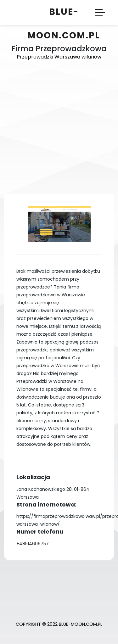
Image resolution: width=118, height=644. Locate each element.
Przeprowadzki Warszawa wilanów (59, 57)
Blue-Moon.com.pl (64, 24)
